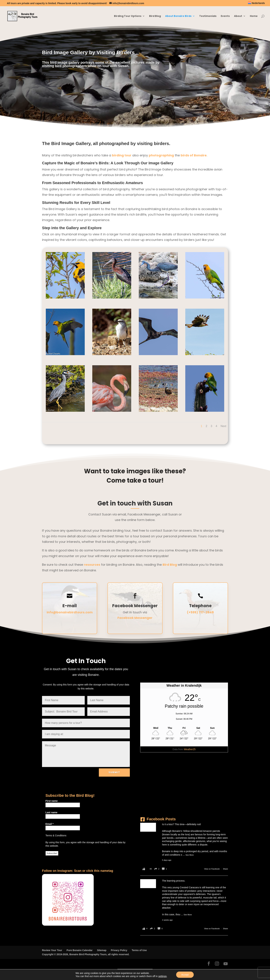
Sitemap (102, 950)
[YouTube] (226, 964)
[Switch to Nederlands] (256, 4)
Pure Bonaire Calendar (80, 950)
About (238, 16)
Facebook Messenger (135, 618)
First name (52, 801)
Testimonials (208, 16)
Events (225, 16)
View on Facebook (212, 869)
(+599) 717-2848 (200, 612)
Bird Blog (155, 16)
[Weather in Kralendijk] (184, 728)
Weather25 (190, 749)
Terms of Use (139, 950)
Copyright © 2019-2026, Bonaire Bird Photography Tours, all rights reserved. (86, 954)
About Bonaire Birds (178, 16)
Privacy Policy (119, 950)
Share (225, 869)
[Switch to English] (125, 971)
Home (254, 16)
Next (223, 426)
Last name (51, 812)
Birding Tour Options (128, 16)
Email (50, 824)
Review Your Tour (52, 950)
